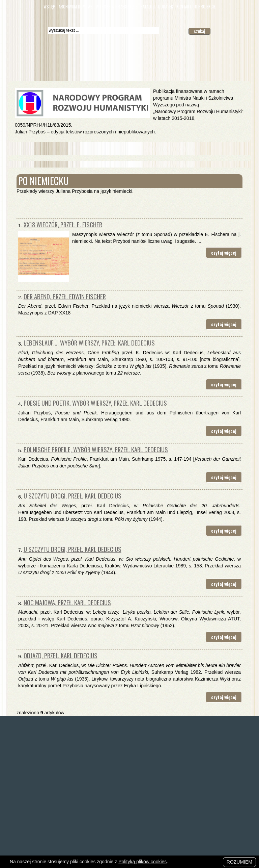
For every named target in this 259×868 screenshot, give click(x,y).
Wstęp (49, 7)
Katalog (148, 7)
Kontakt (184, 7)
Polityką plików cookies (142, 862)
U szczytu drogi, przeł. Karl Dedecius (73, 496)
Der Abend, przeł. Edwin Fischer (65, 296)
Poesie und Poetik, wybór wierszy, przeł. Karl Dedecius (95, 403)
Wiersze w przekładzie (117, 7)
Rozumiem (239, 862)
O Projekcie (205, 7)
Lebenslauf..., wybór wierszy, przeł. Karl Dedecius (89, 343)
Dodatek (166, 7)
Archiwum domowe (76, 7)
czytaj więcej (224, 253)
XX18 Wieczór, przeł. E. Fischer (63, 224)
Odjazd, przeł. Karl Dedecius (61, 655)
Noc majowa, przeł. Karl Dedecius (67, 602)
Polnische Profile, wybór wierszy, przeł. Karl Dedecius (96, 449)
